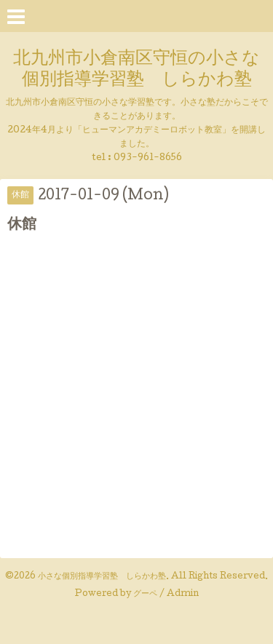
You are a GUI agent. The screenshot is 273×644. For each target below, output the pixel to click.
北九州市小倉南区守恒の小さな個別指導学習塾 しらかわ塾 (136, 70)
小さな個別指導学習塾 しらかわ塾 (102, 577)
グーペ (145, 595)
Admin (183, 595)
